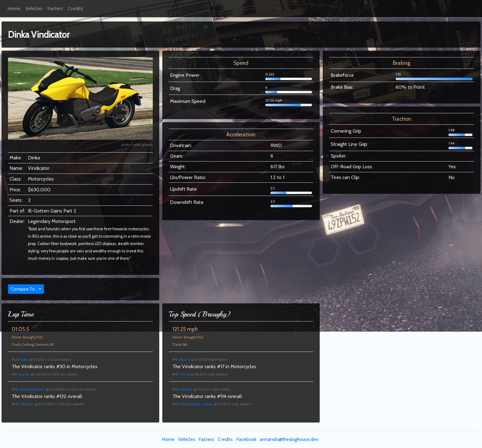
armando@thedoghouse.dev (289, 439)
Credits (75, 8)
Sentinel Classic (32, 389)
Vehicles (34, 8)
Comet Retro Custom (197, 404)
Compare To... (24, 289)
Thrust (185, 374)
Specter (186, 389)
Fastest (55, 8)
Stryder (24, 374)
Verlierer (27, 404)
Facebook (246, 439)
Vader (24, 360)
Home (14, 8)
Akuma (184, 360)
